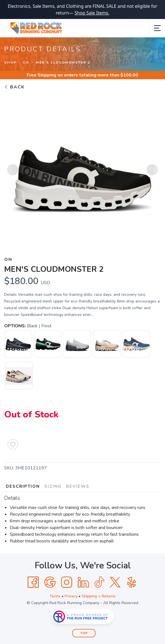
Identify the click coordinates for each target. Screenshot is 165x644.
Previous (13, 170)
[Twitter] (115, 582)
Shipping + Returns (99, 596)
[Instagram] (67, 582)
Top (84, 633)
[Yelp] (132, 582)
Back (14, 87)
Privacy (71, 596)
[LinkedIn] (83, 582)
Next (152, 170)
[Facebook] (33, 582)
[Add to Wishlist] (13, 444)
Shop (10, 63)
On (26, 63)
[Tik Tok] (99, 582)
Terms (55, 596)
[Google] (50, 582)
